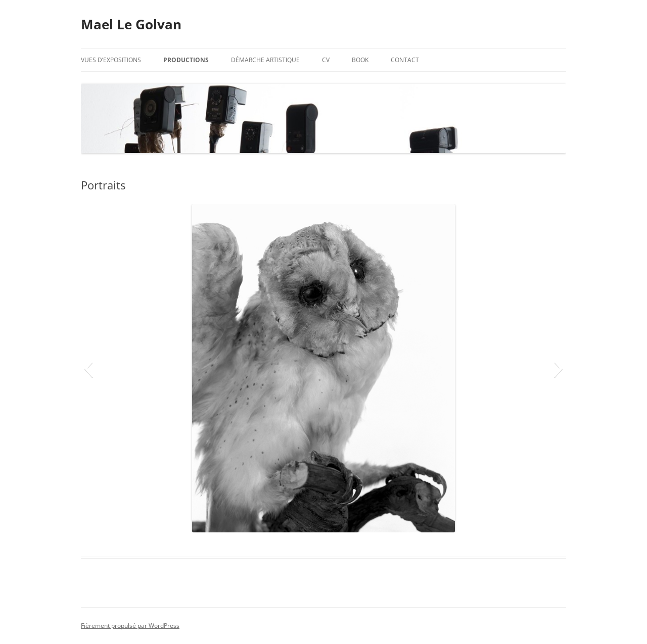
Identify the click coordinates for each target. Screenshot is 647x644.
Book (360, 60)
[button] (88, 368)
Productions (186, 60)
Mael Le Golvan (131, 24)
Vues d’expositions (111, 60)
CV (326, 60)
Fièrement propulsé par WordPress (130, 626)
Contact (405, 60)
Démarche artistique (265, 60)
